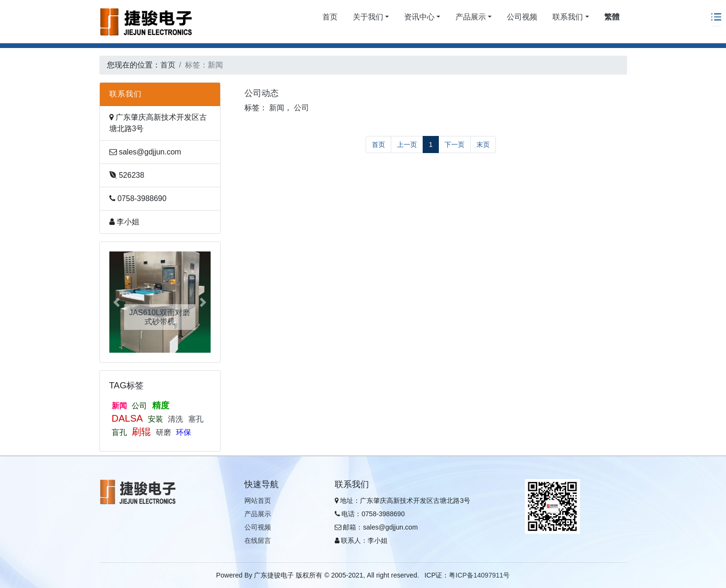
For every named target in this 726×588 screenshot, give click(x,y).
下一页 (455, 145)
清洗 (175, 419)
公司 (139, 406)
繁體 (612, 17)
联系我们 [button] (568, 17)
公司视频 (522, 17)
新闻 (119, 406)
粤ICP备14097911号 (479, 575)
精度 (161, 405)
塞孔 (196, 419)
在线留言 (258, 540)
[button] (117, 302)
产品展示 (258, 514)
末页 (483, 145)
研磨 (164, 432)
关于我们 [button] (368, 17)
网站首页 (258, 501)
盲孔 (119, 432)
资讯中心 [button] (419, 17)
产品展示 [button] (471, 17)
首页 (330, 17)
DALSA (127, 418)
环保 (184, 432)
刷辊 (141, 432)
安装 (155, 419)
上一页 (407, 145)
